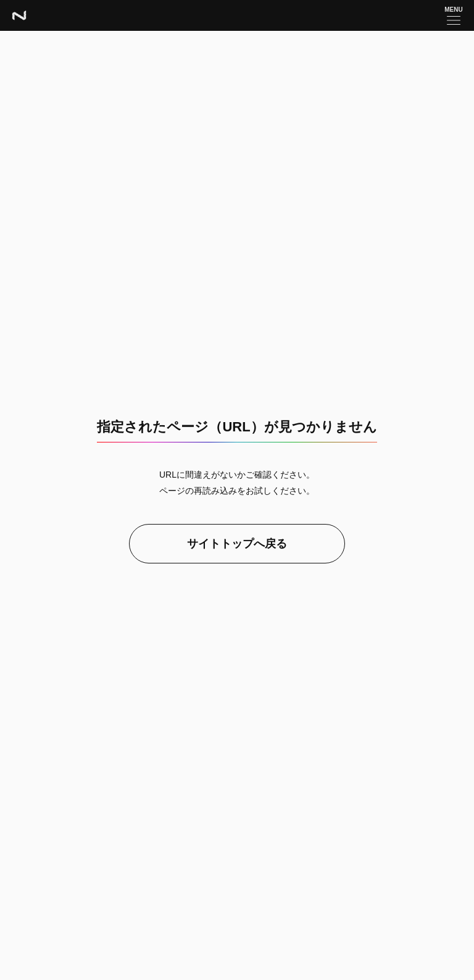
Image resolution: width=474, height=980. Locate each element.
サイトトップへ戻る (237, 544)
